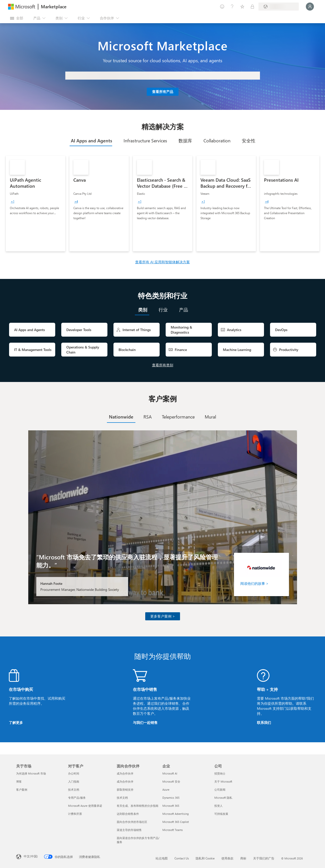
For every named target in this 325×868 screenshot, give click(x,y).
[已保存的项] (242, 7)
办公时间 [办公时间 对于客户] (74, 773)
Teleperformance (178, 417)
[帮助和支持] (232, 7)
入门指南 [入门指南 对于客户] (74, 781)
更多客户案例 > (163, 616)
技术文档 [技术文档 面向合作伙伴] (122, 798)
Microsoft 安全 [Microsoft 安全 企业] (171, 781)
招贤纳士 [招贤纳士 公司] (220, 773)
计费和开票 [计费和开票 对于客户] (75, 814)
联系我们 (264, 722)
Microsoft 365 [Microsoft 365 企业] (171, 806)
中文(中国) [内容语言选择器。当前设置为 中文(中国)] (31, 856)
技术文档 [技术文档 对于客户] (74, 790)
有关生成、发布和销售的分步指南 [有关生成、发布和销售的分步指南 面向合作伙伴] (138, 806)
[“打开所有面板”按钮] (17, 18)
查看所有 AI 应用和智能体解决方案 (162, 262)
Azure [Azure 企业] (166, 790)
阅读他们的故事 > (254, 583)
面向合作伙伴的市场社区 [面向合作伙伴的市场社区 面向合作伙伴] (132, 822)
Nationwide (121, 417)
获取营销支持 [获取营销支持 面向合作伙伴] (125, 790)
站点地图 (162, 858)
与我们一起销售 (145, 722)
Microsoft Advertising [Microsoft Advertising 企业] (175, 814)
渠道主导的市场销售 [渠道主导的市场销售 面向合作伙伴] (129, 830)
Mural (210, 417)
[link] (36, 204)
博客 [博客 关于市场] (19, 781)
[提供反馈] (222, 7)
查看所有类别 (163, 365)
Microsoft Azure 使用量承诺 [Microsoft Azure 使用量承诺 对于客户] (85, 806)
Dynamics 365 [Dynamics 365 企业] (171, 798)
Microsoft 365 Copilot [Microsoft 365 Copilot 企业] (176, 822)
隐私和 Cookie (205, 858)
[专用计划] (252, 7)
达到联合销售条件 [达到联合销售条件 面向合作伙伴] (128, 814)
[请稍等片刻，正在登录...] (310, 7)
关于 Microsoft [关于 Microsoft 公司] (223, 781)
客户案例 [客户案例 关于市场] (22, 790)
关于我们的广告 (264, 858)
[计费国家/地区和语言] (279, 7)
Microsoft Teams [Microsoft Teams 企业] (173, 830)
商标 (243, 858)
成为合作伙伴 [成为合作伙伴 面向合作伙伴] (125, 773)
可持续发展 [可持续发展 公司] (221, 814)
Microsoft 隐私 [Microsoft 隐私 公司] (223, 798)
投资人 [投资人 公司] (218, 806)
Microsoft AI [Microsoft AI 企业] (170, 773)
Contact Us (182, 858)
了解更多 (16, 722)
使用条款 (227, 858)
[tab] (91, 141)
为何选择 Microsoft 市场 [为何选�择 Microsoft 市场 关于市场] (31, 773)
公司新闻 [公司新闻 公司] (220, 790)
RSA (148, 417)
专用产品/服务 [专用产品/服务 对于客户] (77, 798)
